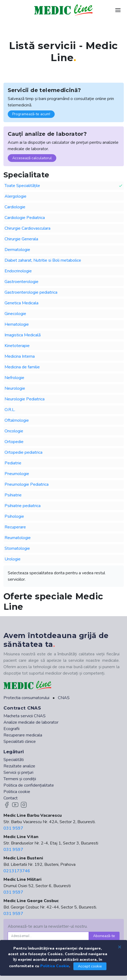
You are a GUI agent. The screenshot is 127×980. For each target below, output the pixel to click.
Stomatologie (17, 548)
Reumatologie (18, 538)
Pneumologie (17, 474)
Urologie (13, 559)
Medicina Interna (20, 356)
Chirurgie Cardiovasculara (27, 228)
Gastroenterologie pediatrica (31, 292)
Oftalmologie (17, 420)
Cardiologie (15, 207)
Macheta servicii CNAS (25, 716)
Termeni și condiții (20, 779)
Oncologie (14, 431)
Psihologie (14, 516)
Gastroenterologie (21, 282)
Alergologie (15, 196)
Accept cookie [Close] (90, 966)
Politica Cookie (55, 966)
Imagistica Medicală (23, 335)
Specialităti (14, 760)
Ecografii (11, 729)
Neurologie (15, 388)
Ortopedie (14, 442)
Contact (11, 798)
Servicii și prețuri (18, 772)
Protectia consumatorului (26, 698)
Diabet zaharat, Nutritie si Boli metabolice (43, 260)
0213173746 (17, 871)
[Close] (120, 947)
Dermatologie (17, 250)
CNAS (64, 698)
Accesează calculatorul (32, 158)
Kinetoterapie (17, 346)
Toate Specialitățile (64, 186)
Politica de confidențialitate (29, 785)
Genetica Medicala (21, 303)
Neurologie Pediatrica (25, 399)
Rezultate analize (19, 766)
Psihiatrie (13, 495)
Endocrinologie (18, 271)
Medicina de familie (22, 367)
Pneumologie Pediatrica (27, 484)
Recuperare (15, 527)
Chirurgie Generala (21, 239)
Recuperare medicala (23, 735)
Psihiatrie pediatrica (23, 506)
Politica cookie (17, 792)
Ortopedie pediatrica (23, 452)
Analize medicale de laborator (31, 722)
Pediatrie (13, 463)
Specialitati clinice (20, 742)
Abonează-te (104, 936)
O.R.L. (10, 410)
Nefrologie (14, 378)
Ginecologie (15, 314)
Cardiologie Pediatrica (25, 218)
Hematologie (17, 324)
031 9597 (13, 828)
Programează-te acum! (31, 114)
